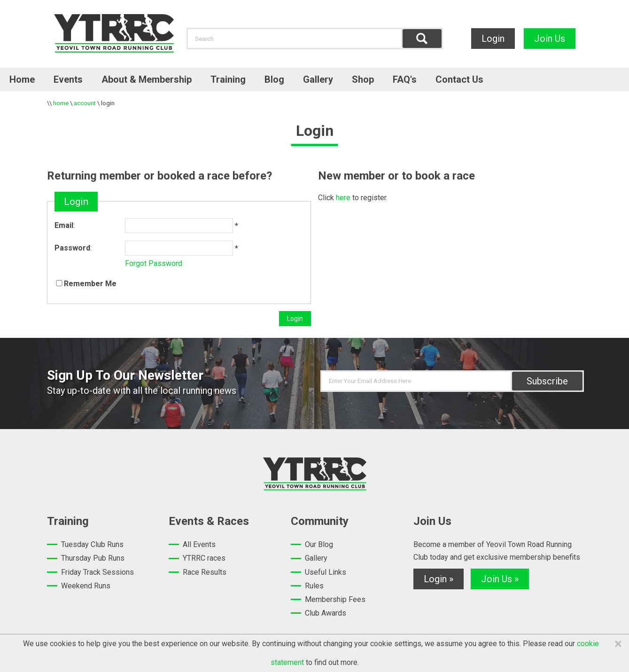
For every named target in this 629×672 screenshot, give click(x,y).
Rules (314, 586)
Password (72, 248)
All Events (199, 544)
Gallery (318, 79)
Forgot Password (154, 263)
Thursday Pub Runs (93, 558)
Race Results (205, 572)
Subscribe (547, 381)
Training (228, 79)
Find (422, 39)
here (343, 198)
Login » (439, 579)
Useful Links (326, 572)
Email (64, 225)
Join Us (550, 39)
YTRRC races (204, 558)
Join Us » (500, 579)
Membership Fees (335, 599)
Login (493, 39)
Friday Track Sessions (97, 572)
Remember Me (90, 284)
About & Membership (147, 79)
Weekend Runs (86, 586)
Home (22, 79)
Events (68, 79)
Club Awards (326, 613)
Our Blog (319, 544)
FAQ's (405, 79)
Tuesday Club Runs (92, 544)
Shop (363, 79)
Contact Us (459, 79)
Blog (274, 79)
